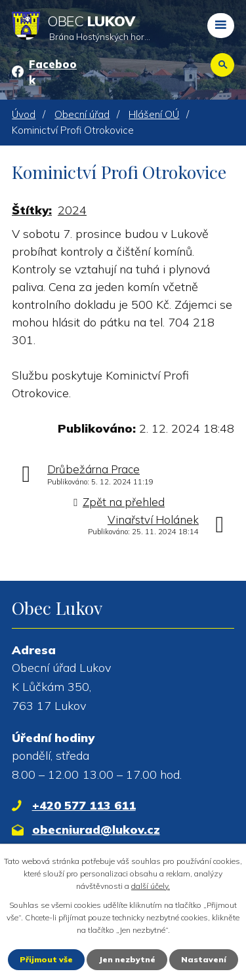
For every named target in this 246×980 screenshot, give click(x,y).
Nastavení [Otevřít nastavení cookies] (204, 959)
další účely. (151, 886)
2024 (72, 210)
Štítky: (32, 210)
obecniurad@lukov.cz (96, 830)
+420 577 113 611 (84, 805)
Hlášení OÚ (154, 114)
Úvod (24, 114)
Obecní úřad (82, 114)
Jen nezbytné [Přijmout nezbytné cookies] (127, 959)
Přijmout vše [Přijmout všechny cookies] (46, 959)
